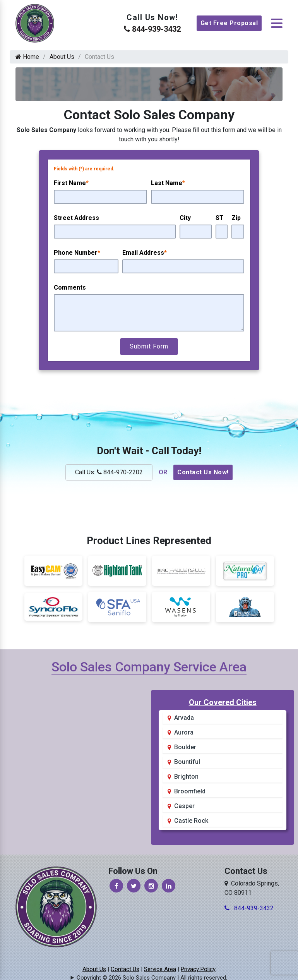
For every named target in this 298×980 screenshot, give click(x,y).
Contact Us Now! (203, 472)
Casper (184, 806)
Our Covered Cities (223, 702)
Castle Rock (191, 821)
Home (27, 57)
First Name (71, 183)
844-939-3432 (152, 29)
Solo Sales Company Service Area (149, 667)
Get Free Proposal (229, 23)
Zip (236, 218)
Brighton (186, 777)
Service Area (160, 969)
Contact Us (125, 969)
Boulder (185, 747)
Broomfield (190, 791)
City (185, 218)
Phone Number (77, 253)
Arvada (184, 718)
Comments (70, 287)
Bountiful (187, 762)
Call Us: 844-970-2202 (109, 472)
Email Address (145, 253)
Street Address (76, 218)
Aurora (184, 732)
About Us (62, 57)
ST (220, 218)
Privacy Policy (198, 969)
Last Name (168, 183)
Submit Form (149, 346)
